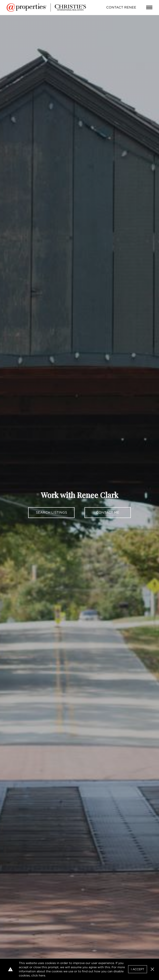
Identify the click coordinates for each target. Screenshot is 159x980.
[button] (152, 969)
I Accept (138, 969)
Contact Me (108, 512)
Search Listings (51, 512)
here (42, 975)
